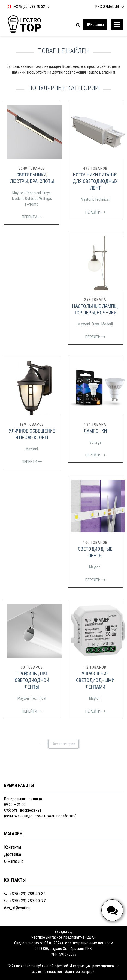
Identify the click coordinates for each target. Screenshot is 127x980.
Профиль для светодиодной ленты (32, 680)
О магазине (14, 861)
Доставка (13, 854)
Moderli (18, 199)
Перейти (32, 217)
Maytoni (18, 193)
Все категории (63, 744)
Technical (34, 193)
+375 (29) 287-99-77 (25, 901)
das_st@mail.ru (17, 908)
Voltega (45, 199)
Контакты (13, 847)
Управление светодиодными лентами (95, 680)
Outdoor (31, 199)
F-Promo (32, 204)
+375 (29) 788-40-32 (25, 894)
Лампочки (95, 431)
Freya (47, 193)
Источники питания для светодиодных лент (95, 181)
